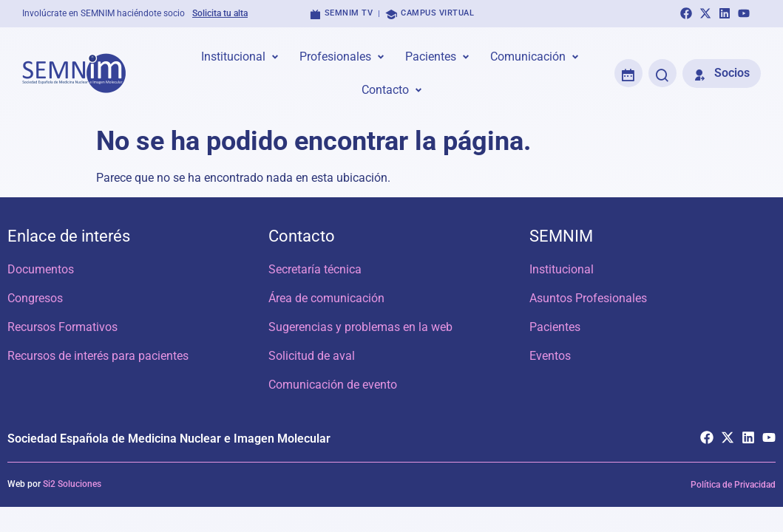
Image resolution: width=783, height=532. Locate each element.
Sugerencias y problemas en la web (360, 327)
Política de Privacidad (733, 485)
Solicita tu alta (220, 13)
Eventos (550, 356)
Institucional (562, 269)
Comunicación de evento (333, 385)
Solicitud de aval (312, 356)
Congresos (35, 298)
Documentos (41, 269)
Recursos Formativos (62, 327)
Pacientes (555, 327)
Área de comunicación (326, 298)
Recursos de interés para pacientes (98, 356)
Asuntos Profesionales (588, 298)
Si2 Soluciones (72, 485)
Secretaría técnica (315, 269)
